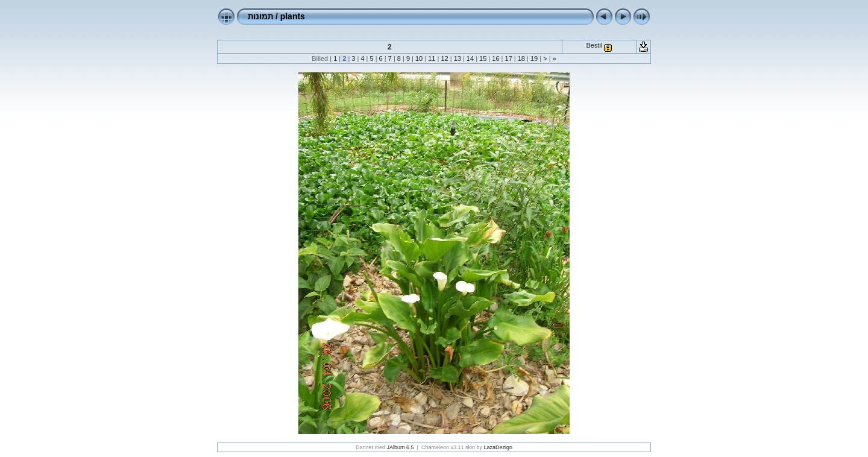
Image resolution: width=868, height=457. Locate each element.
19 (534, 58)
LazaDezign (498, 447)
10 (419, 58)
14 (470, 58)
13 (458, 58)
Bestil (594, 45)
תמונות (260, 16)
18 (521, 58)
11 (432, 58)
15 (483, 58)
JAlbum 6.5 (401, 447)
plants (293, 16)
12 (444, 58)
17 (508, 58)
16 (495, 58)
